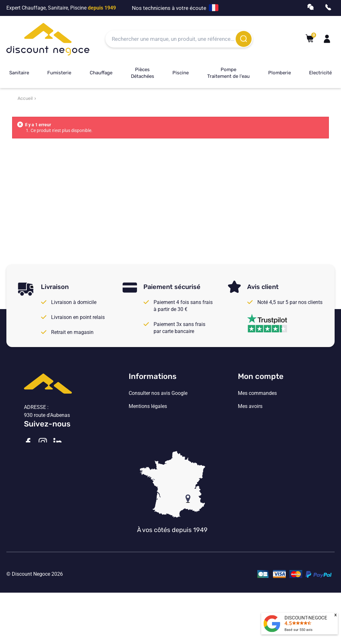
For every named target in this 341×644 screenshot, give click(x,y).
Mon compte (261, 376)
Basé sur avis (299, 630)
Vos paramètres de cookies (159, 446)
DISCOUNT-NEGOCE (306, 618)
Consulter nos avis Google (158, 393)
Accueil (25, 98)
